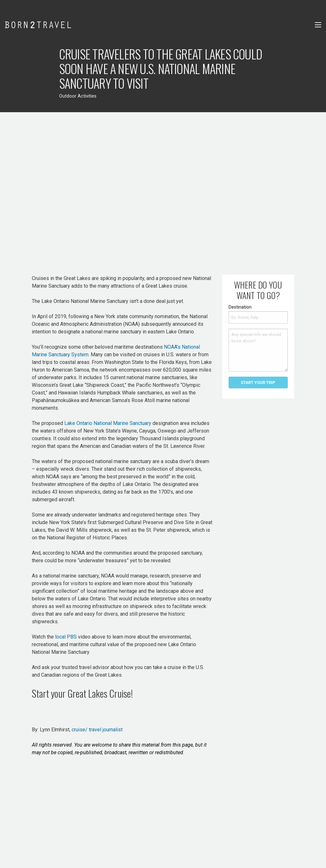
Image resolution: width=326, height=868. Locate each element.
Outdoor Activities (78, 96)
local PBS (66, 637)
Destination (240, 307)
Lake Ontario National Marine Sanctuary (108, 423)
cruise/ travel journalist (96, 730)
